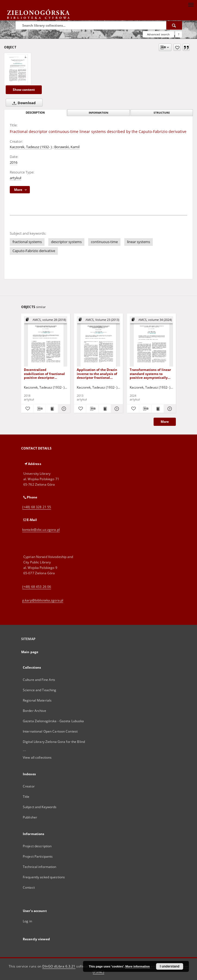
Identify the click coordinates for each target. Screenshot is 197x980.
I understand (170, 966)
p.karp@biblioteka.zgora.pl (43, 600)
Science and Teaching (39, 690)
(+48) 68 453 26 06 (37, 587)
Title (26, 797)
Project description (37, 846)
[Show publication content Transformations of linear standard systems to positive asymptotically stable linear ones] (158, 409)
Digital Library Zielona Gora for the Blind (54, 742)
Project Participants (38, 856)
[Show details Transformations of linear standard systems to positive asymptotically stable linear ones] (169, 409)
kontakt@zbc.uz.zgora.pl (41, 530)
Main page (30, 652)
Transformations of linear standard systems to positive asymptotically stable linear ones (150, 373)
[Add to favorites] (177, 47)
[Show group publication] (46, 320)
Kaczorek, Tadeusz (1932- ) (31, 147)
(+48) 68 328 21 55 (37, 507)
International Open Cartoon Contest (50, 731)
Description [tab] (35, 113)
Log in (27, 921)
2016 (14, 162)
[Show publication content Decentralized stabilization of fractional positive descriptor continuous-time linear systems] (52, 409)
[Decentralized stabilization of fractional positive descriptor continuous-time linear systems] (46, 342)
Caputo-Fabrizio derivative (34, 251)
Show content (24, 90)
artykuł (15, 178)
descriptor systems (66, 242)
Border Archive (34, 711)
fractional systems (27, 242)
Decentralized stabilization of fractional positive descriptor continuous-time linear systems (44, 373)
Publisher (30, 817)
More (165, 422)
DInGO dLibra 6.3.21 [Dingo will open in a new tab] (59, 966)
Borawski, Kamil (67, 147)
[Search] (174, 25)
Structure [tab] (162, 113)
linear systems (139, 242)
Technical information (40, 867)
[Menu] (191, 4)
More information (138, 966)
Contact (29, 887)
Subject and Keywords (40, 807)
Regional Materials (37, 700)
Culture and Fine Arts (39, 680)
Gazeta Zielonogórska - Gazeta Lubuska (53, 721)
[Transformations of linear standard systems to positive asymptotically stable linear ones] (151, 342)
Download (23, 103)
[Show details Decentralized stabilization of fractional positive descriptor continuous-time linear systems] (63, 409)
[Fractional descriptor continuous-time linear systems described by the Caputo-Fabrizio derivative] (18, 69)
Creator (29, 786)
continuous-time (104, 242)
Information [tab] (99, 113)
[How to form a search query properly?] (179, 34)
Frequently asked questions (44, 877)
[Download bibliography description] (39, 409)
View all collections (37, 757)
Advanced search (158, 34)
